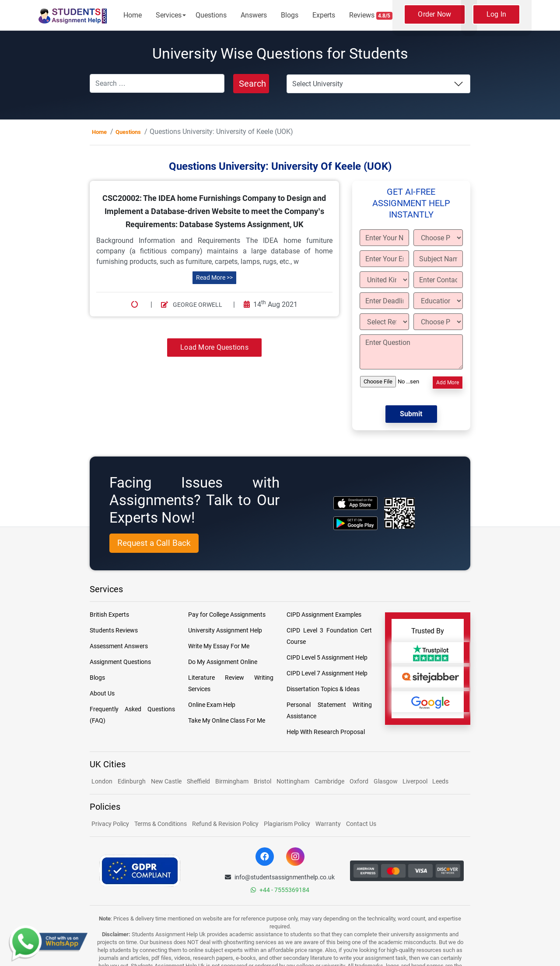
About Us (102, 693)
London (102, 781)
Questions (211, 15)
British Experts (109, 615)
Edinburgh (132, 781)
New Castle (166, 781)
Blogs (290, 15)
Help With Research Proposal (326, 732)
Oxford (359, 781)
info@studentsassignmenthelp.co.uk (280, 877)
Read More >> (214, 278)
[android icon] (355, 523)
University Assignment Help (225, 630)
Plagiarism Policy (287, 824)
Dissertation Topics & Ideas (323, 689)
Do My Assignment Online (223, 662)
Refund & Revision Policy (225, 824)
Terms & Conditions (161, 824)
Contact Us (361, 824)
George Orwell (192, 305)
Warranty (328, 824)
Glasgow (386, 781)
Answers (254, 15)
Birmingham (232, 781)
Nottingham (293, 781)
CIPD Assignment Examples (324, 615)
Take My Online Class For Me (227, 720)
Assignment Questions (120, 662)
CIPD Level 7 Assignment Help (327, 673)
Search (252, 84)
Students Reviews (114, 630)
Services (169, 15)
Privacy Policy (110, 824)
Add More (448, 383)
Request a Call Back (154, 543)
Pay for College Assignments (227, 615)
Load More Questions (214, 347)
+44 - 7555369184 (280, 890)
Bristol (262, 781)
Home (133, 15)
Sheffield (198, 781)
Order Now (434, 14)
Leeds (440, 781)
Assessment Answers (119, 646)
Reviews (371, 15)
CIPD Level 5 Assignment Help (327, 657)
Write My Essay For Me (219, 646)
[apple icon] (355, 503)
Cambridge (329, 781)
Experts (324, 15)
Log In (497, 14)
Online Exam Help (212, 705)
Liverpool (416, 781)
